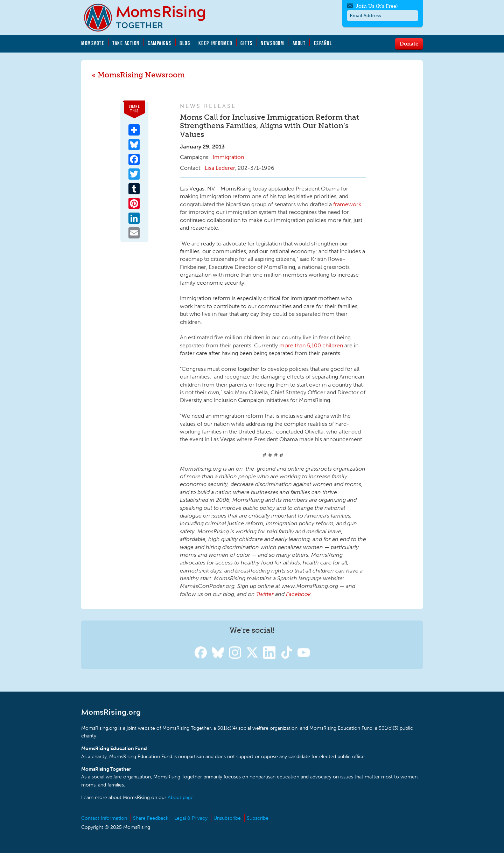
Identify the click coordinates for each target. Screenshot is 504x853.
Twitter (265, 594)
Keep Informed (216, 43)
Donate (409, 43)
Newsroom (272, 43)
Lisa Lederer (220, 168)
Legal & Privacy (191, 818)
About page (181, 797)
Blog (185, 43)
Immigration (228, 157)
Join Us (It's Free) (377, 6)
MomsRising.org (149, 18)
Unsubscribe (227, 818)
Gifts (247, 43)
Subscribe (258, 818)
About (299, 43)
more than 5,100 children (311, 345)
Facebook (298, 594)
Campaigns (160, 43)
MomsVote (93, 43)
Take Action (126, 43)
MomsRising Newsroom (141, 75)
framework (347, 204)
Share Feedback (151, 818)
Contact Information (104, 818)
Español (323, 43)
